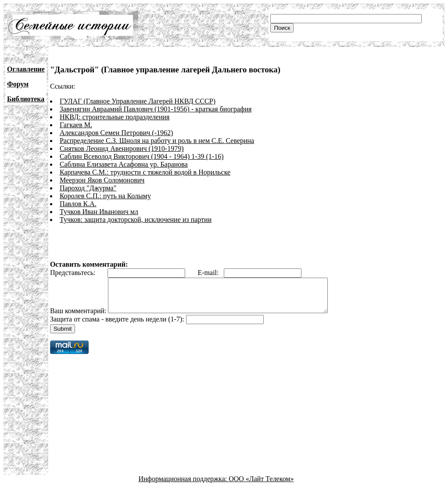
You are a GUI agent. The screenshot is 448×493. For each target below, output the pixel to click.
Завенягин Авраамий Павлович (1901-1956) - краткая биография (156, 109)
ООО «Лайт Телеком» (261, 485)
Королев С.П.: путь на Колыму (105, 196)
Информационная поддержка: (184, 485)
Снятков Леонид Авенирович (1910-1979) (122, 148)
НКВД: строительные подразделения (115, 117)
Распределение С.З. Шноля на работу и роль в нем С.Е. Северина (157, 141)
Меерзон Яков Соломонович (102, 180)
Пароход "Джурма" (88, 188)
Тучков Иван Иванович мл (99, 212)
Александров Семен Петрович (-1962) (116, 133)
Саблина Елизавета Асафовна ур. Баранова (124, 164)
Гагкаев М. (76, 125)
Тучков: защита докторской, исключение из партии (136, 220)
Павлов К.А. (78, 204)
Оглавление (26, 69)
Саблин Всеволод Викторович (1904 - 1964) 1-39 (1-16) (142, 156)
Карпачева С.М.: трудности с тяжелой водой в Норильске (145, 172)
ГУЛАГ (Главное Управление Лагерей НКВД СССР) (138, 101)
